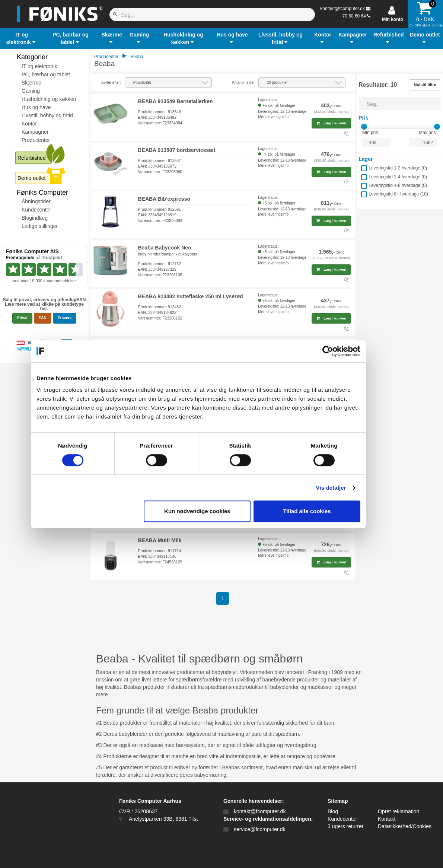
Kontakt (387, 819)
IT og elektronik (39, 66)
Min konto (393, 19)
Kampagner (35, 132)
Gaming (31, 91)
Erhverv (65, 318)
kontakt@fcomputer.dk (342, 9)
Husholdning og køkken (49, 99)
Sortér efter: (111, 82)
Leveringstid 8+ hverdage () (398, 194)
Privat (22, 318)
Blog (333, 811)
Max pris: (428, 133)
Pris (363, 118)
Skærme (31, 83)
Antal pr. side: (243, 82)
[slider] (364, 127)
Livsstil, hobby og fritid (47, 115)
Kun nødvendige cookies (220, 511)
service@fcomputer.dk (260, 829)
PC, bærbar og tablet (46, 74)
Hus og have (36, 107)
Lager (366, 159)
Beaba (137, 57)
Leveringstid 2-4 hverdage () (398, 177)
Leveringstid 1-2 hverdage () (398, 168)
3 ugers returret (345, 826)
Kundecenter (36, 210)
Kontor (29, 124)
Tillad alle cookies (330, 511)
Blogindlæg (35, 218)
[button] (22, 38)
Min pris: (371, 133)
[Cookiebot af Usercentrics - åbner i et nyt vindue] (351, 351)
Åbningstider (36, 201)
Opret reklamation (399, 811)
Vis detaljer (354, 488)
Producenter (36, 140)
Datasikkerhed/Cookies (405, 826)
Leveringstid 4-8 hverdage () (398, 185)
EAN (43, 318)
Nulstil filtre (425, 85)
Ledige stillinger (40, 226)
